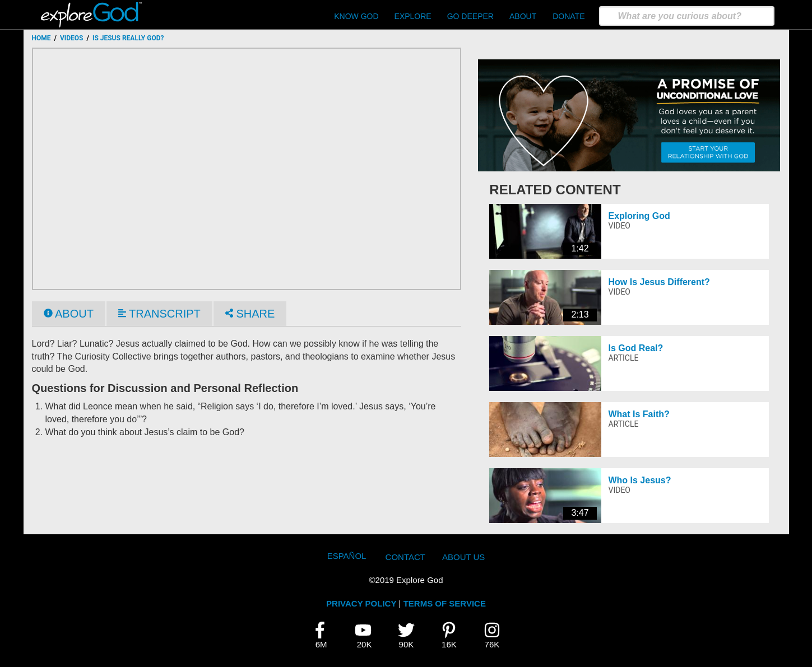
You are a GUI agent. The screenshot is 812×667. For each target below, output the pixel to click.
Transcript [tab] (159, 314)
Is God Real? (635, 348)
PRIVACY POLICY (361, 603)
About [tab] (69, 314)
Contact (405, 557)
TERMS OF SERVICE (445, 603)
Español (347, 556)
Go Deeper (470, 16)
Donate (569, 16)
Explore (413, 16)
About (523, 16)
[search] (687, 16)
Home (41, 38)
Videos (72, 38)
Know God (356, 16)
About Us (463, 557)
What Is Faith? (639, 414)
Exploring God (639, 216)
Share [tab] (250, 314)
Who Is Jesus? (639, 480)
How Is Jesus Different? (659, 282)
